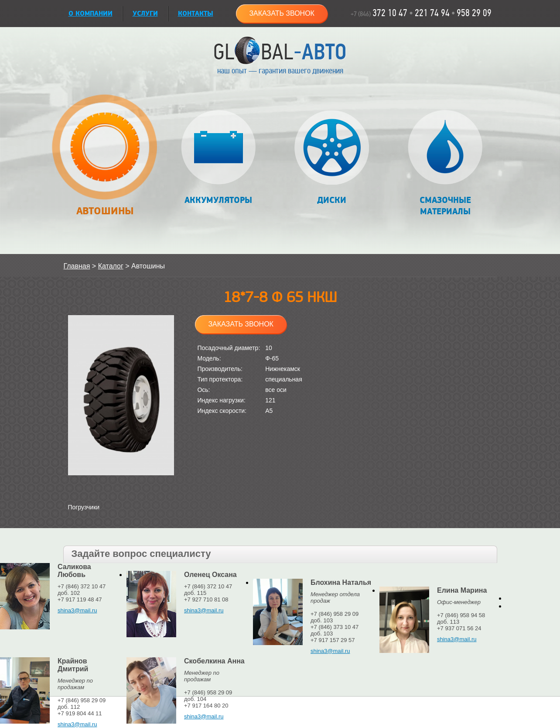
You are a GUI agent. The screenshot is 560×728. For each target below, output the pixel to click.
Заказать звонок (282, 13)
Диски (332, 158)
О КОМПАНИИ (90, 14)
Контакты (196, 14)
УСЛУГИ (145, 14)
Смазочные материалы (445, 163)
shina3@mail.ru (77, 610)
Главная (77, 266)
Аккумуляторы (218, 158)
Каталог (111, 266)
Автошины (105, 160)
